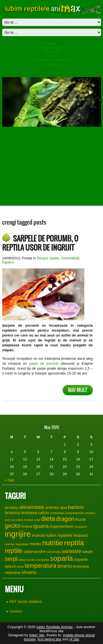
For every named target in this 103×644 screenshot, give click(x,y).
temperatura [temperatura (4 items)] (41, 566)
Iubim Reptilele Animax (54, 627)
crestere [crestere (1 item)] (90, 513)
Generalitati (70, 258)
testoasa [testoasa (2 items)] (81, 566)
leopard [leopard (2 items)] (80, 535)
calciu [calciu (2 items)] (44, 513)
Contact (16, 611)
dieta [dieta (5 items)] (48, 519)
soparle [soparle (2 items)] (81, 559)
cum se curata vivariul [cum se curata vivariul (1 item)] (19, 520)
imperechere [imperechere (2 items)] (62, 526)
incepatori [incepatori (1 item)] (80, 527)
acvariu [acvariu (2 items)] (12, 507)
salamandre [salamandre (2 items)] (34, 551)
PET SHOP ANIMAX (26, 602)
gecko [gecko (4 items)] (13, 526)
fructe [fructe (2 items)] (81, 519)
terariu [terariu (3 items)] (64, 566)
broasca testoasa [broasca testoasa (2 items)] (21, 513)
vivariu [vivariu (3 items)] (29, 572)
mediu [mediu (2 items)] (35, 544)
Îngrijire (51, 52)
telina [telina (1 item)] (20, 567)
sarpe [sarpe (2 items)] (87, 551)
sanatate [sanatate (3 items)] (71, 551)
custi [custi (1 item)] (37, 520)
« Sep (10, 480)
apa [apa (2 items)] (63, 507)
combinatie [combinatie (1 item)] (57, 513)
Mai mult (78, 390)
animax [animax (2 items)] (52, 507)
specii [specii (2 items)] (10, 566)
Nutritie (51, 56)
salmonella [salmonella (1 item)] (53, 552)
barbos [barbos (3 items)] (76, 507)
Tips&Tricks (51, 64)
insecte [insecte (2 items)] (39, 535)
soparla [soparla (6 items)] (61, 558)
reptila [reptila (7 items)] (74, 543)
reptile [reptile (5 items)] (14, 551)
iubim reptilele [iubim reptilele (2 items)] (59, 535)
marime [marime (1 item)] (10, 544)
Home (51, 44)
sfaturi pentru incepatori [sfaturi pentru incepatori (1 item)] (34, 560)
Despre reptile (51, 48)
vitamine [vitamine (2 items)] (13, 572)
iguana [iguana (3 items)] (41, 526)
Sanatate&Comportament (51, 60)
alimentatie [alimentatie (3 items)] (32, 507)
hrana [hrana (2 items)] (27, 526)
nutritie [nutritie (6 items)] (52, 543)
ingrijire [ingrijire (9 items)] (18, 534)
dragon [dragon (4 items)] (65, 519)
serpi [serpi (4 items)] (11, 559)
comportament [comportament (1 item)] (74, 513)
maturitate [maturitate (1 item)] (22, 544)
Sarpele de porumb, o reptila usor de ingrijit (40, 243)
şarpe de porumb (44, 363)
